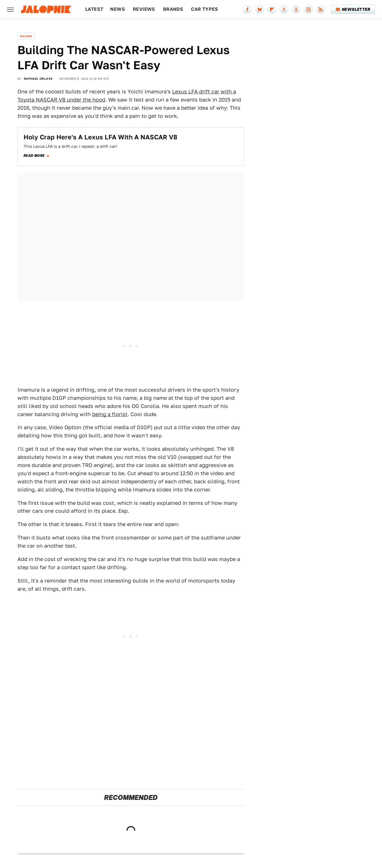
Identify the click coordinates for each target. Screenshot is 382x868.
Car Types (205, 9)
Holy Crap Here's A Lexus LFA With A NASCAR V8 (100, 137)
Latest (94, 9)
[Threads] (296, 9)
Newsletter (353, 9)
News (118, 9)
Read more (34, 156)
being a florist (110, 414)
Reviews (144, 9)
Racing (26, 36)
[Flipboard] (272, 9)
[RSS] (321, 9)
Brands (173, 9)
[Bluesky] (260, 9)
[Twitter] (284, 9)
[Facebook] (247, 9)
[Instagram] (308, 9)
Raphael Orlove (38, 79)
